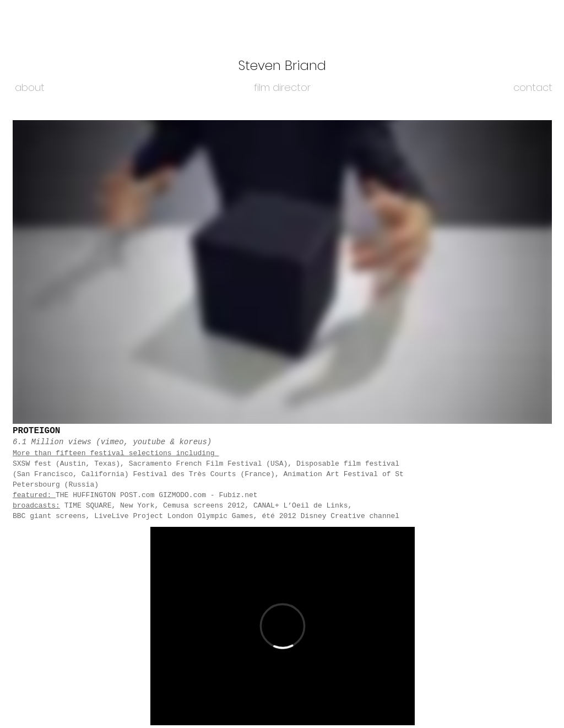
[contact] (533, 88)
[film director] (282, 88)
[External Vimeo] (282, 272)
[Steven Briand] (282, 66)
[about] (29, 88)
